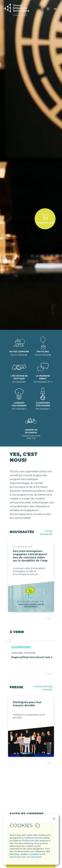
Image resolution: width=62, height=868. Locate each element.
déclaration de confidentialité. (26, 857)
